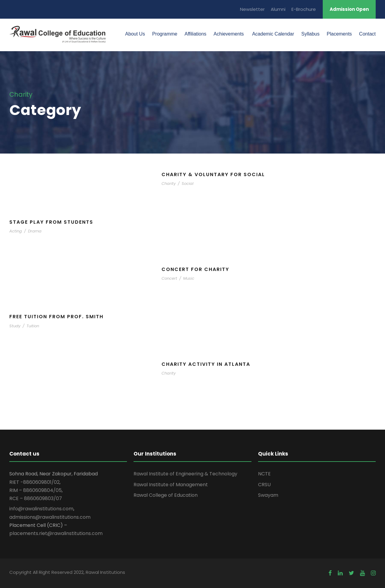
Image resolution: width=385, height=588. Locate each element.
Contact (367, 34)
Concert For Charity (195, 269)
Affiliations (195, 34)
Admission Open (349, 9)
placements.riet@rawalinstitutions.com (56, 533)
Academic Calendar (273, 34)
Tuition (33, 326)
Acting (16, 231)
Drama (35, 231)
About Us (135, 34)
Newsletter (252, 9)
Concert (169, 278)
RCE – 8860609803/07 (36, 498)
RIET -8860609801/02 (34, 482)
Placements (339, 34)
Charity (169, 184)
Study (15, 326)
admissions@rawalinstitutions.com (50, 517)
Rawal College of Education (166, 495)
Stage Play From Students (51, 222)
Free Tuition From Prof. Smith (56, 317)
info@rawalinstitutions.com (41, 509)
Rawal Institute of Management (171, 485)
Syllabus (310, 34)
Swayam (268, 495)
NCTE (264, 474)
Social (188, 184)
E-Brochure (304, 9)
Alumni (278, 9)
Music (189, 278)
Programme (165, 34)
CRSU (264, 485)
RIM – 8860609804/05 (35, 490)
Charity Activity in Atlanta (206, 364)
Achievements (229, 34)
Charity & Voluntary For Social (213, 174)
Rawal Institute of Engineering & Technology (185, 474)
